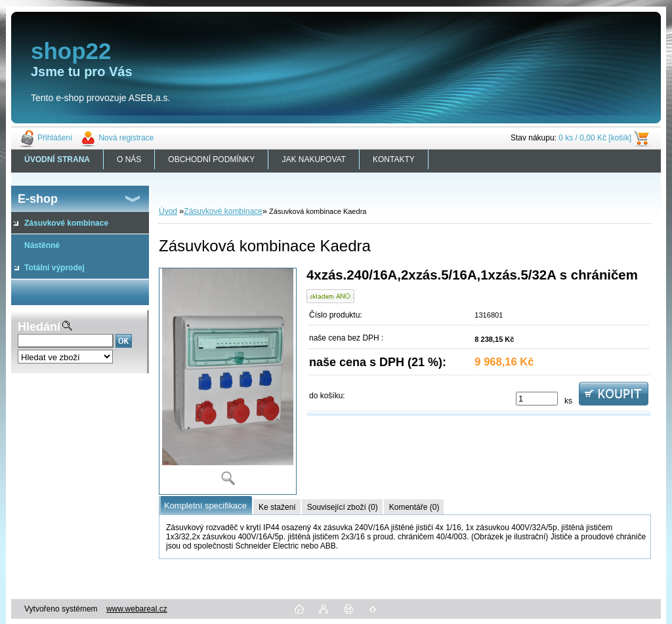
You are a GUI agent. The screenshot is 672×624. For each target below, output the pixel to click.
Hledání (39, 327)
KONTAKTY (394, 159)
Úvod (168, 211)
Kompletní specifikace (205, 506)
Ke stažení (277, 507)
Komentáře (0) (414, 507)
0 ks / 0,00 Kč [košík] (595, 138)
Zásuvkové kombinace (223, 211)
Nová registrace (126, 138)
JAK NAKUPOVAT (314, 159)
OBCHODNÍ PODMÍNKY (211, 159)
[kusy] (537, 399)
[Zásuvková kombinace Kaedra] (228, 381)
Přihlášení (55, 138)
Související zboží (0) (343, 507)
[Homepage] (57, 159)
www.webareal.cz (137, 609)
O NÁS (129, 159)
